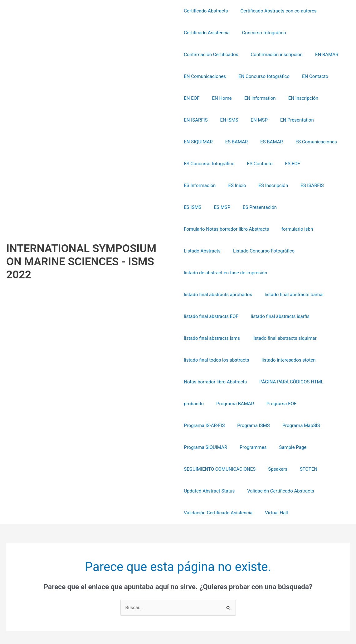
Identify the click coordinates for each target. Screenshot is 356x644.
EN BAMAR (320, 55)
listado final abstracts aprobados (311, 251)
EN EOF (192, 98)
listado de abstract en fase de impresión (225, 251)
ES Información (259, 164)
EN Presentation (255, 120)
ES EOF (226, 164)
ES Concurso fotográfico (292, 142)
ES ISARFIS (195, 185)
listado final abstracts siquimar (216, 316)
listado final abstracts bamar (213, 273)
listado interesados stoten (211, 338)
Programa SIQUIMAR (253, 404)
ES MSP (252, 185)
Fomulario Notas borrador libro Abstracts (226, 207)
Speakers (311, 425)
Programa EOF (199, 382)
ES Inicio (293, 164)
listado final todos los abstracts (290, 316)
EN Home (219, 98)
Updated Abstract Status (236, 447)
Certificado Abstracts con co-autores (275, 11)
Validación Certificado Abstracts (304, 447)
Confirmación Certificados (211, 55)
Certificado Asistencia (207, 33)
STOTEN (193, 447)
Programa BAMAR (306, 360)
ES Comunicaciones (237, 142)
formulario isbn (294, 207)
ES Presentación (286, 185)
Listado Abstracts (202, 229)
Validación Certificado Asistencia (218, 469)
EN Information (254, 98)
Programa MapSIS (203, 404)
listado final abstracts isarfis (213, 295)
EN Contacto (309, 76)
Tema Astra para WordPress (298, 617)
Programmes (297, 404)
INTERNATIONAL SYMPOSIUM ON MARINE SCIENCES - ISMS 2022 (81, 240)
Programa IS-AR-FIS (244, 382)
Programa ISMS (290, 382)
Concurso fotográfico (261, 33)
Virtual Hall (273, 469)
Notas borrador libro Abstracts (279, 338)
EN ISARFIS (330, 98)
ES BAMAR (330, 120)
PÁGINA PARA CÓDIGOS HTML (216, 360)
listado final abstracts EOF (280, 273)
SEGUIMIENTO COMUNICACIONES (256, 425)
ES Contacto (197, 164)
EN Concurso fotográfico (261, 76)
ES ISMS (225, 185)
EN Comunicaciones (205, 76)
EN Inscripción (294, 98)
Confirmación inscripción (274, 55)
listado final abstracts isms (280, 295)
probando (267, 360)
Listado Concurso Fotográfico (261, 229)
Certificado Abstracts (206, 11)
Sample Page (198, 425)
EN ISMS (193, 120)
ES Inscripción (327, 164)
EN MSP (220, 120)
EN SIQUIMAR (295, 120)
